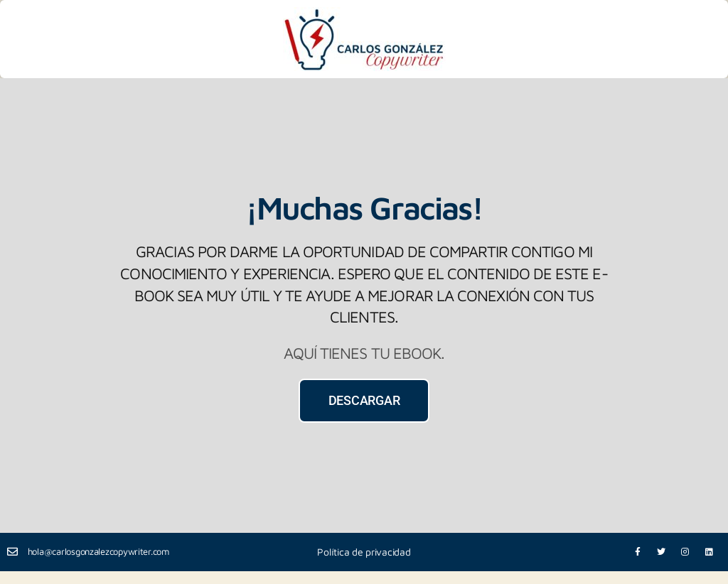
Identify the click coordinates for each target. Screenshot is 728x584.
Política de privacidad (364, 552)
